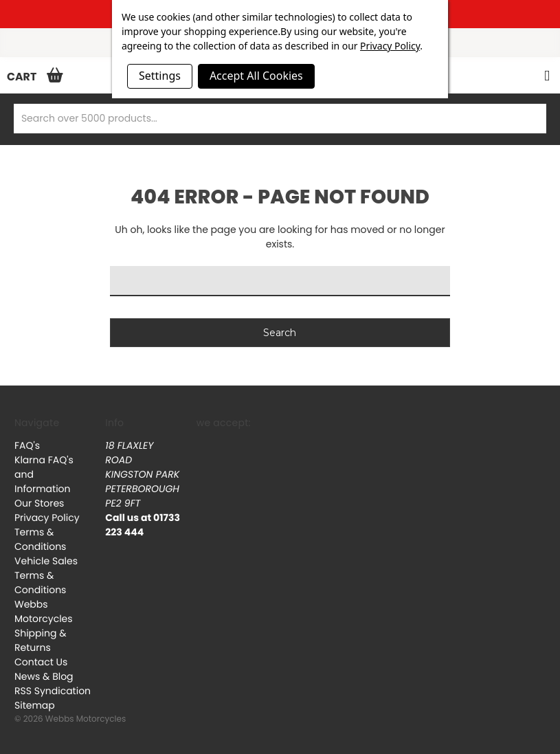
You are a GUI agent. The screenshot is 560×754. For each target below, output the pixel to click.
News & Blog (44, 676)
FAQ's (27, 445)
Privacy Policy (47, 518)
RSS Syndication (53, 691)
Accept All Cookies (256, 76)
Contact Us (41, 662)
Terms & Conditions (40, 539)
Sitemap (35, 705)
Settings (160, 76)
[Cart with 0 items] (32, 76)
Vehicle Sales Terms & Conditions (46, 575)
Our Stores (39, 503)
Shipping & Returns (41, 640)
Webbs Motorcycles (44, 611)
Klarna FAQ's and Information (44, 474)
